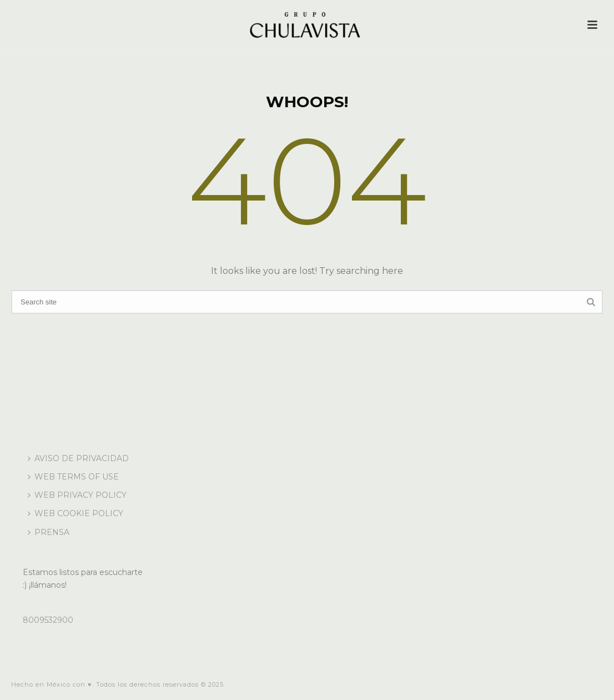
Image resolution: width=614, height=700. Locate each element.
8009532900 (48, 620)
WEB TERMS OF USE (73, 477)
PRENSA (49, 532)
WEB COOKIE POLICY (76, 513)
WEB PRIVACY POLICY (77, 495)
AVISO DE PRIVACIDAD (78, 458)
